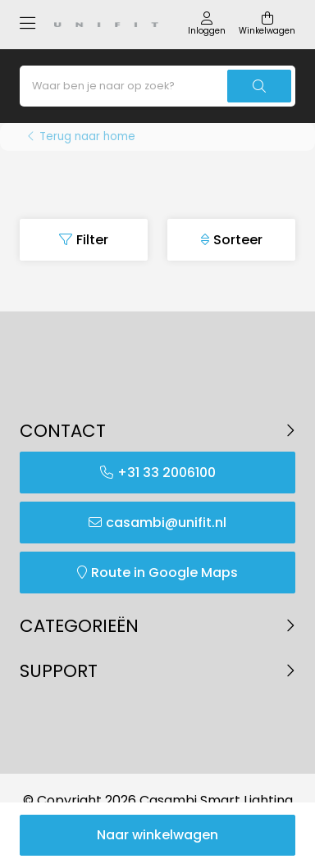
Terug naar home (87, 137)
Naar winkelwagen (157, 835)
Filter (92, 240)
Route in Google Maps (164, 573)
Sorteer (238, 240)
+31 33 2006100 (167, 473)
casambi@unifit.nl (166, 523)
